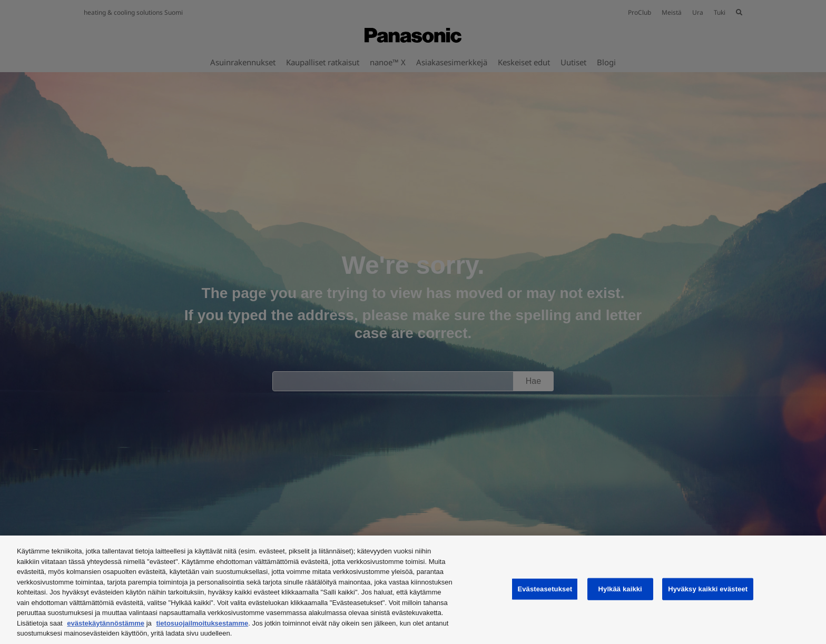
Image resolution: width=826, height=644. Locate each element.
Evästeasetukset (545, 589)
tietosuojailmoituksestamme (202, 623)
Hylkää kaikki (620, 589)
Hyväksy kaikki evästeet (708, 589)
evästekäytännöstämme (106, 623)
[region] (413, 590)
